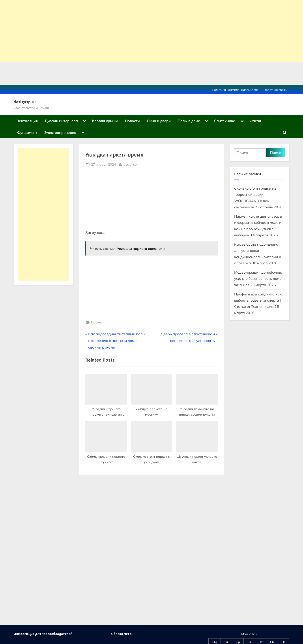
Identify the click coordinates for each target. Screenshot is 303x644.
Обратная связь (275, 90)
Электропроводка (60, 133)
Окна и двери (159, 121)
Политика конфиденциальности (235, 90)
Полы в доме (189, 121)
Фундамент (27, 133)
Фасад (255, 121)
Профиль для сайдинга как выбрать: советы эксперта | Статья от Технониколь (258, 300)
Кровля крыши (105, 121)
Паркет (97, 322)
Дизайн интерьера (61, 121)
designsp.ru (25, 102)
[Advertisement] (132, 31)
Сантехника (225, 121)
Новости (132, 121)
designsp (130, 164)
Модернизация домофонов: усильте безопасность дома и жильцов (259, 279)
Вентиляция (27, 121)
